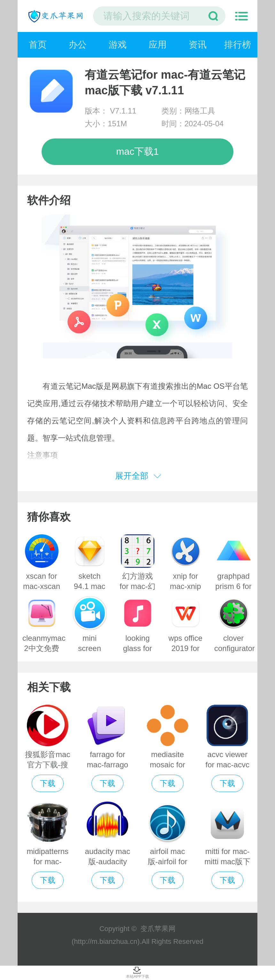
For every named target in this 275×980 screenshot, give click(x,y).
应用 (158, 45)
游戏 (118, 45)
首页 (38, 45)
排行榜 (238, 45)
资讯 (198, 45)
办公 (78, 45)
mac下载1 (137, 151)
